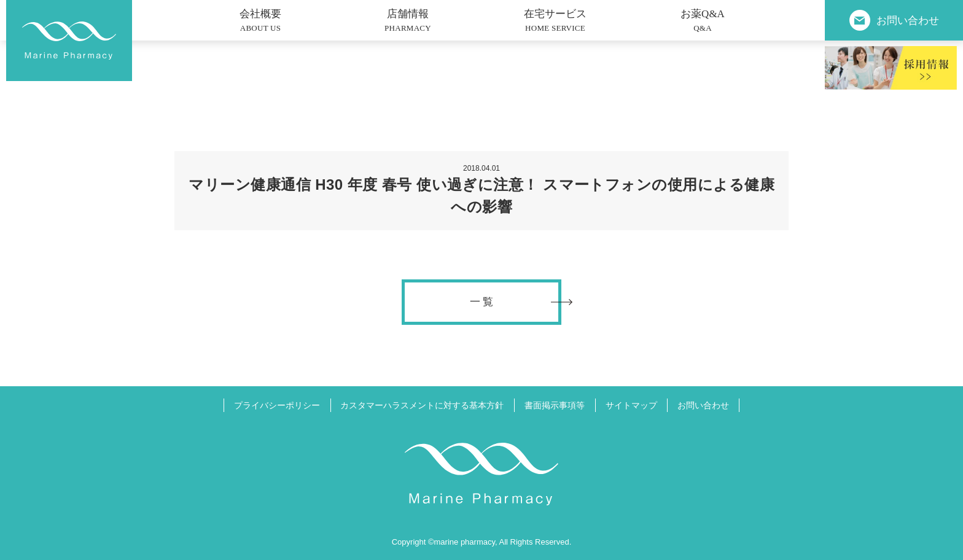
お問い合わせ (703, 405)
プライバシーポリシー (277, 405)
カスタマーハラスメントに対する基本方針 (422, 405)
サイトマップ (631, 405)
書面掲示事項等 (555, 405)
